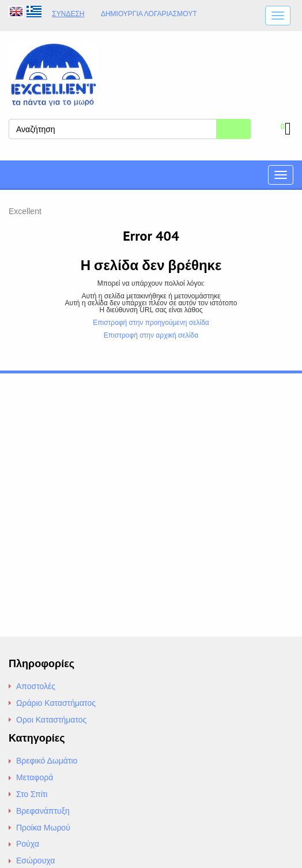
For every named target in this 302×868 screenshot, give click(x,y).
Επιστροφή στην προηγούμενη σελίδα (151, 323)
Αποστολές (36, 686)
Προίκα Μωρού (43, 828)
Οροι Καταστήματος (51, 720)
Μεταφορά (35, 777)
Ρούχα (28, 844)
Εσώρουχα (35, 860)
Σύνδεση (68, 14)
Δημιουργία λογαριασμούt (149, 14)
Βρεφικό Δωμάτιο (47, 761)
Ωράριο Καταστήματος (56, 703)
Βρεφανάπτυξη (43, 811)
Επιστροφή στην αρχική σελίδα (151, 335)
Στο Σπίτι (32, 794)
